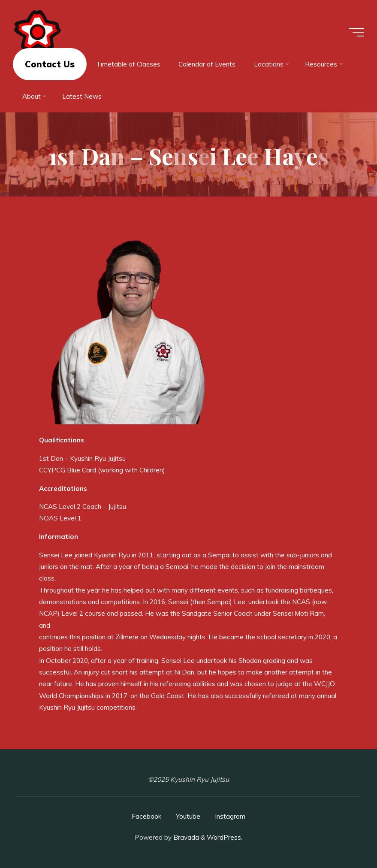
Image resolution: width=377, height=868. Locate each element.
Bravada (185, 837)
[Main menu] (356, 32)
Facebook (146, 816)
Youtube (188, 816)
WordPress (224, 837)
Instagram (230, 816)
